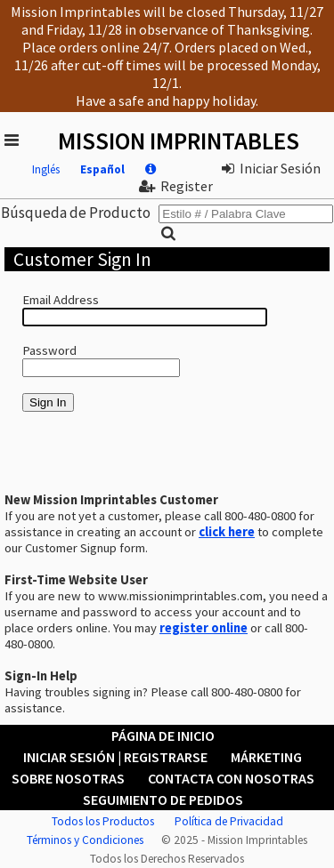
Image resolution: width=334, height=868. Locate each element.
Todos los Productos (103, 821)
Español (102, 169)
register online (204, 628)
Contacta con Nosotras (231, 778)
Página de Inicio (163, 735)
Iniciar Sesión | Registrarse (115, 757)
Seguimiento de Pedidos (163, 800)
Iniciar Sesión (271, 168)
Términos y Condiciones (85, 840)
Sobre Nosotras (68, 778)
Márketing (266, 757)
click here (227, 532)
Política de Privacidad (229, 821)
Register (176, 186)
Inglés (46, 169)
